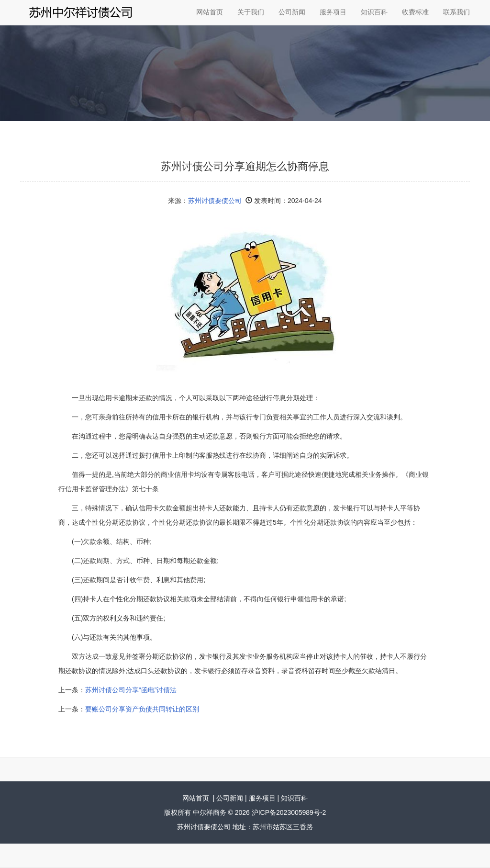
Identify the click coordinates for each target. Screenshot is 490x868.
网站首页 (210, 12)
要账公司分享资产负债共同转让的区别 (142, 709)
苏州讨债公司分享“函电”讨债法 (131, 690)
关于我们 (251, 12)
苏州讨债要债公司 (215, 201)
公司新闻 (292, 12)
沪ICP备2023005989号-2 (289, 812)
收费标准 (415, 12)
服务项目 (333, 12)
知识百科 (374, 12)
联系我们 (457, 12)
